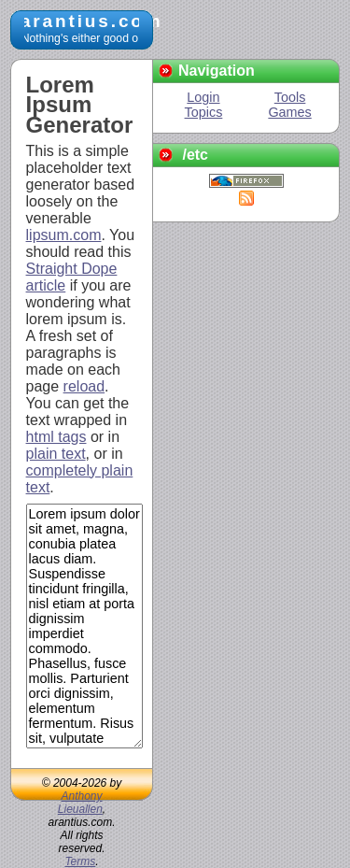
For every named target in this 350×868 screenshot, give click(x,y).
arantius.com (92, 21)
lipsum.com (64, 235)
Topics (204, 112)
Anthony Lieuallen (80, 803)
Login (203, 97)
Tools (290, 97)
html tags (56, 437)
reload (84, 386)
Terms (80, 861)
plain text (56, 454)
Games (289, 112)
